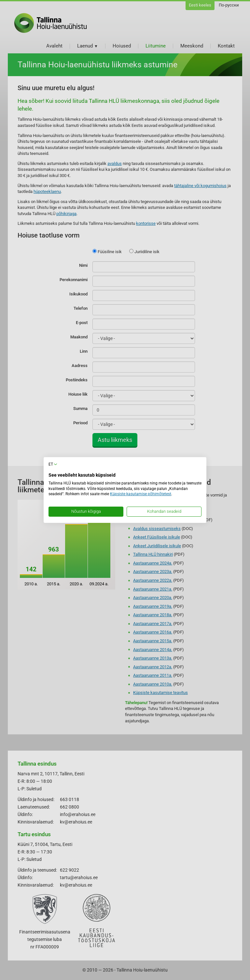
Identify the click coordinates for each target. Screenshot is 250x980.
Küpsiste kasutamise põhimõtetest (141, 494)
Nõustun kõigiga (86, 511)
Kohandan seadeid (164, 511)
